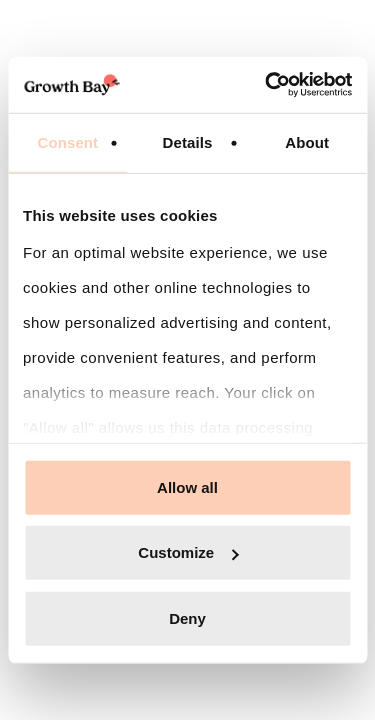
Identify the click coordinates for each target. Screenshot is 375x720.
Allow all (187, 486)
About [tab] (307, 141)
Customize (188, 552)
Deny (187, 617)
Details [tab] (188, 141)
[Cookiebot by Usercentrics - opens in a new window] (267, 85)
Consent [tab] (67, 141)
